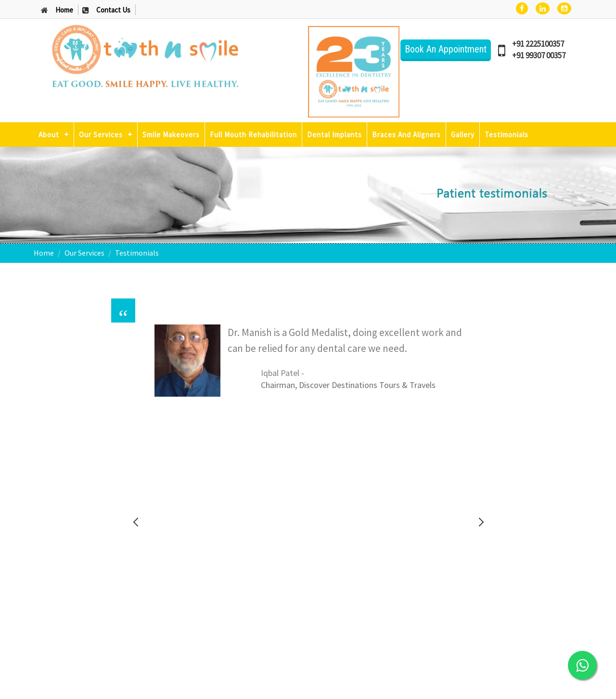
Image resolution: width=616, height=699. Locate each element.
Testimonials (507, 135)
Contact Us (113, 10)
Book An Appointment (446, 49)
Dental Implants (334, 135)
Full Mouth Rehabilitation (253, 135)
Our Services (101, 135)
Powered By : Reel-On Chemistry (543, 682)
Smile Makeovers (171, 135)
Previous (135, 375)
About (49, 135)
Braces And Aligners (406, 135)
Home (64, 10)
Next (481, 375)
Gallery (463, 135)
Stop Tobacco (479, 507)
